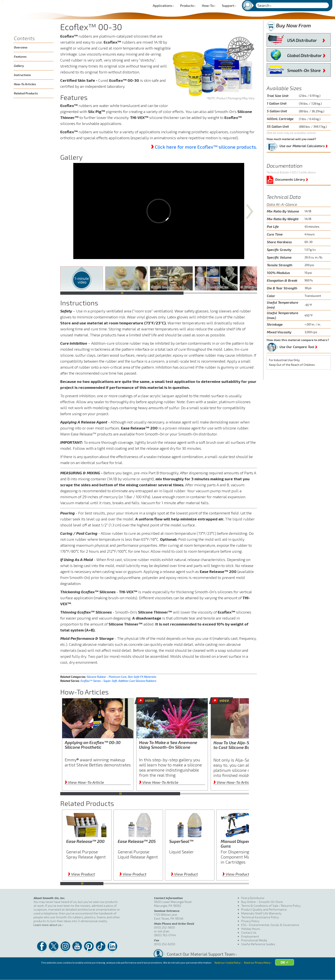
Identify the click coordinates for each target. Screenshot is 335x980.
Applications (163, 5)
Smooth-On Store (306, 69)
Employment (250, 936)
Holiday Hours (251, 929)
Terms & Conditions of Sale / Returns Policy (271, 906)
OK (294, 974)
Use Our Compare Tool (298, 346)
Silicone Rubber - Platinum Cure (107, 677)
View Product (81, 874)
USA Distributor (306, 39)
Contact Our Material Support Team (201, 954)
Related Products (26, 93)
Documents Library (292, 179)
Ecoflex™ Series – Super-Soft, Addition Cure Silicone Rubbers (118, 681)
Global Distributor (306, 54)
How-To (209, 5)
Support (229, 5)
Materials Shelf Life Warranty (261, 913)
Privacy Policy (250, 921)
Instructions (22, 75)
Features (20, 56)
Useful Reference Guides (258, 944)
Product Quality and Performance (264, 909)
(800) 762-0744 (165, 935)
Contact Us (249, 932)
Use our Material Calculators (304, 145)
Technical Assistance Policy (260, 917)
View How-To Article (84, 782)
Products (188, 5)
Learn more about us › (48, 925)
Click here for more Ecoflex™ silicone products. (206, 147)
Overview (21, 47)
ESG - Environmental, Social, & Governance (270, 925)
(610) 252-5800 (165, 927)
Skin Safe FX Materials (142, 677)
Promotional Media (254, 940)
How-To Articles (25, 84)
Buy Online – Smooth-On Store (262, 902)
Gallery (19, 66)
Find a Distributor (253, 898)
